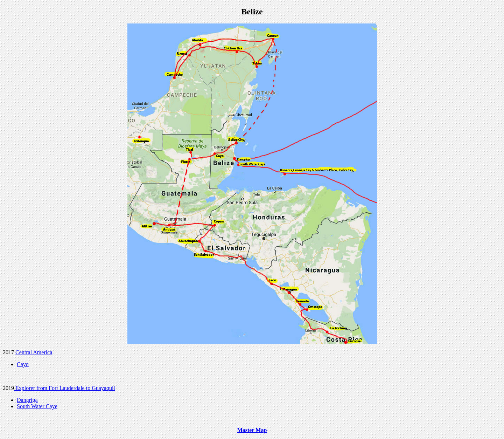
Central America (34, 352)
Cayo (23, 364)
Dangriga (27, 400)
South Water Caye (37, 406)
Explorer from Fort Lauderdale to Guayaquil (65, 388)
